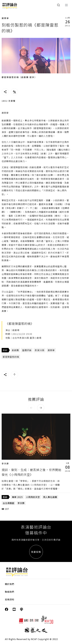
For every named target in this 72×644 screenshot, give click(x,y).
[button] (31, 408)
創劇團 (15, 350)
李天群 (5, 463)
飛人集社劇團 (50, 497)
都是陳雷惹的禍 (11, 357)
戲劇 (5, 350)
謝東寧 (5, 18)
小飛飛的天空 (33, 497)
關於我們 (10, 584)
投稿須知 (10, 599)
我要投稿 (36, 552)
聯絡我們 (10, 592)
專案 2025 (17, 497)
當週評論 (27, 350)
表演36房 (40, 350)
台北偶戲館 (9, 503)
